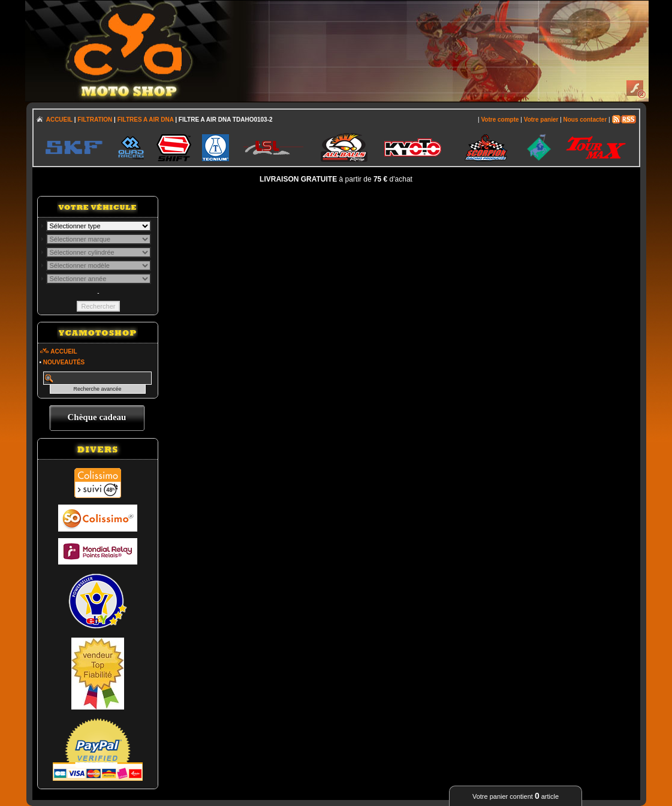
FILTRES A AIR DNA (146, 120)
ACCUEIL (59, 120)
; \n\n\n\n (99, 226)
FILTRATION (95, 120)
